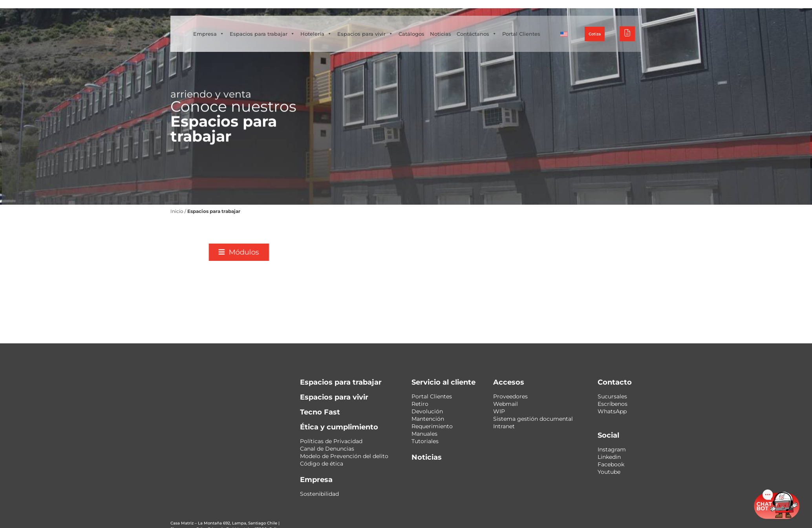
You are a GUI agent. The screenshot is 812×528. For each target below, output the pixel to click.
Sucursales (612, 396)
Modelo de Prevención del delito (344, 456)
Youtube (609, 472)
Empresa (253, 26)
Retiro (420, 404)
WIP (499, 411)
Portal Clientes (257, 42)
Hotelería (360, 26)
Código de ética (322, 464)
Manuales (424, 434)
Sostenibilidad (319, 494)
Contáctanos (521, 26)
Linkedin (609, 457)
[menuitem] (593, 34)
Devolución (427, 411)
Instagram (612, 449)
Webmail (506, 404)
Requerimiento (432, 426)
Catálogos (456, 26)
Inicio (126, 211)
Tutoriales (425, 441)
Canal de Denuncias (327, 449)
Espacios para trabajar (307, 26)
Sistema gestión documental (533, 419)
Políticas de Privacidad (331, 441)
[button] (426, 252)
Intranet (504, 426)
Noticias (485, 26)
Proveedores (510, 396)
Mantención (428, 419)
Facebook (611, 464)
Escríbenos (613, 404)
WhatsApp (612, 411)
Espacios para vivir (410, 26)
